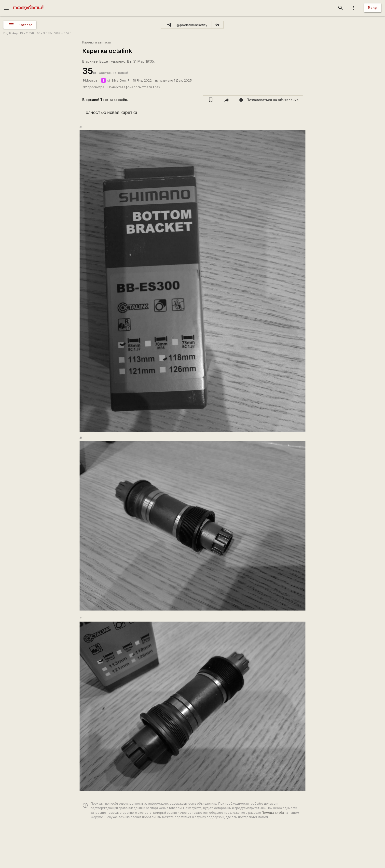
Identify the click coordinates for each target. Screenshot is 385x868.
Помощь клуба (273, 813)
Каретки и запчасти (96, 42)
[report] (269, 100)
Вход (373, 8)
